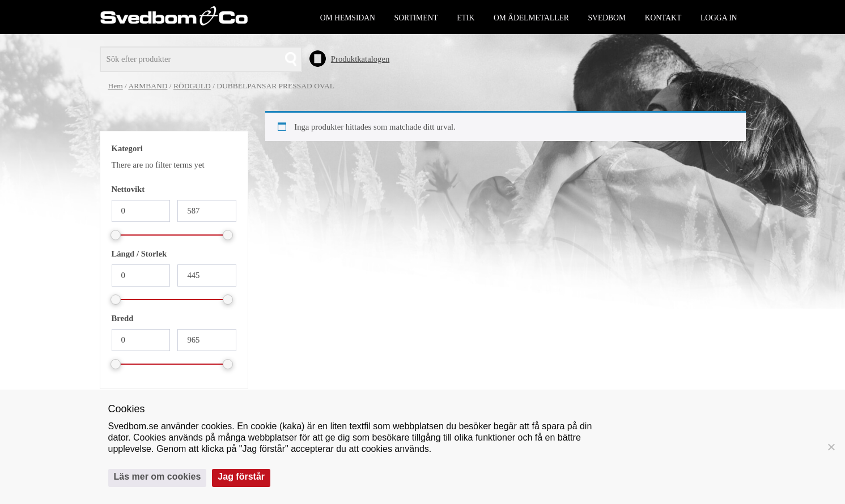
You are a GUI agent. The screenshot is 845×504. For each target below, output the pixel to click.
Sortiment (416, 18)
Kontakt (663, 18)
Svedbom (607, 18)
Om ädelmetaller (531, 18)
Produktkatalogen (360, 59)
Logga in (719, 18)
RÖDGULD (192, 86)
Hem (116, 86)
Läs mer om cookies (158, 477)
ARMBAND (148, 86)
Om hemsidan (348, 18)
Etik (466, 18)
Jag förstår (241, 477)
